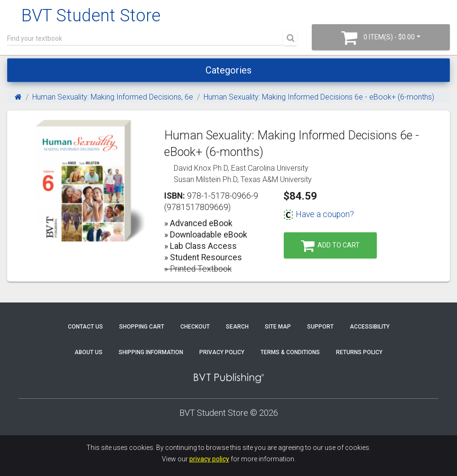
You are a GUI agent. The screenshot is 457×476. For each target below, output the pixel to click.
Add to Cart (330, 246)
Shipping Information (151, 352)
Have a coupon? (319, 214)
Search (237, 327)
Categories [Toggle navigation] (228, 70)
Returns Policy (359, 352)
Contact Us (85, 327)
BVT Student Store (91, 16)
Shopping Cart (142, 327)
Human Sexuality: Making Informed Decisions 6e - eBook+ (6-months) (319, 97)
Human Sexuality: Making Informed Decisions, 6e (113, 97)
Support (320, 327)
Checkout (195, 327)
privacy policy (209, 459)
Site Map (278, 327)
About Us (89, 352)
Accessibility (370, 327)
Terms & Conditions (290, 352)
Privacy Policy (222, 352)
